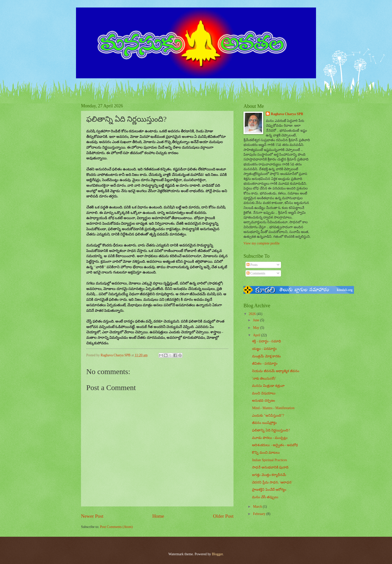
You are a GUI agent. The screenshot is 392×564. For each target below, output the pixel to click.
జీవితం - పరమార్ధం (265, 363)
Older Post (223, 516)
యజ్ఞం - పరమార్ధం (264, 349)
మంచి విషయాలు (264, 393)
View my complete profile (261, 243)
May (257, 328)
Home (158, 516)
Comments (256, 273)
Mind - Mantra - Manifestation (273, 408)
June (257, 320)
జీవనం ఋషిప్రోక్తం (264, 423)
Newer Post (92, 516)
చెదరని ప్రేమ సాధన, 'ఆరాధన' (272, 482)
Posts (252, 265)
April (257, 335)
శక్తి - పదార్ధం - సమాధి (266, 341)
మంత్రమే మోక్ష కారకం (266, 356)
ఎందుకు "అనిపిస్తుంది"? (268, 415)
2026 (253, 314)
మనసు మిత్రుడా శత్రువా (268, 386)
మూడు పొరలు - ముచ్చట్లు (270, 438)
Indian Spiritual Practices (269, 460)
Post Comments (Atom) (116, 527)
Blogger (217, 554)
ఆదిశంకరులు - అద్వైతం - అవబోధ (275, 445)
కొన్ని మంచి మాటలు (266, 453)
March (258, 507)
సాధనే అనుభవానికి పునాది (270, 467)
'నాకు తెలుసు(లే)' (264, 378)
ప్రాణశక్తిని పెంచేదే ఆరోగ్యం (269, 490)
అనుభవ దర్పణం (263, 400)
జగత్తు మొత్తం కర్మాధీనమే (269, 475)
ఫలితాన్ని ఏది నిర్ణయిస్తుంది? (271, 430)
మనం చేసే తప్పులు (265, 497)
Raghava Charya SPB (287, 114)
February (260, 514)
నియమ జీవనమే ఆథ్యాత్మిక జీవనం (275, 371)
